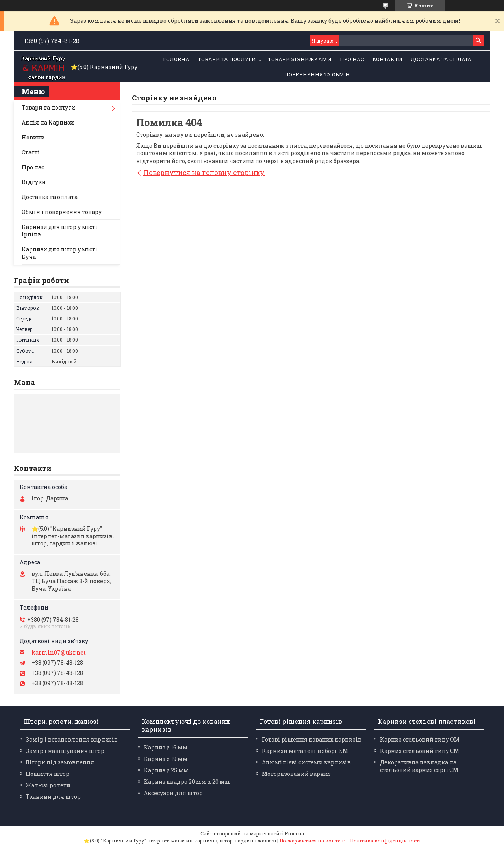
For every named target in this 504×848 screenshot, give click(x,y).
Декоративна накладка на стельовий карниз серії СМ (419, 766)
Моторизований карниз (296, 774)
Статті (31, 152)
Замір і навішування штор (65, 751)
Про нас (352, 59)
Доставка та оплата (441, 59)
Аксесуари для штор (173, 793)
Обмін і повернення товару (62, 212)
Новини (33, 137)
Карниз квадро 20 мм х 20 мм (187, 782)
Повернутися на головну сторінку (204, 172)
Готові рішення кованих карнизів (312, 739)
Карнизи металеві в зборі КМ (305, 751)
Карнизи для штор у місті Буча (60, 253)
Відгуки (34, 182)
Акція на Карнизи (48, 122)
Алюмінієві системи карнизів (306, 762)
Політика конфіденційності (385, 841)
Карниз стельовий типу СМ (420, 751)
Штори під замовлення (60, 762)
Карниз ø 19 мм (166, 759)
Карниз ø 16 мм (166, 747)
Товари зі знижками (300, 59)
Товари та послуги (227, 59)
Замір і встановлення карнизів (72, 739)
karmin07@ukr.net (59, 653)
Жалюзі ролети (48, 785)
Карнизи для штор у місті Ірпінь (60, 231)
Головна (176, 59)
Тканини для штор (53, 797)
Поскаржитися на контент (313, 841)
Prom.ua (294, 833)
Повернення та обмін (317, 74)
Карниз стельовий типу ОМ (420, 739)
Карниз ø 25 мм (166, 770)
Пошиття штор (47, 774)
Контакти (387, 59)
